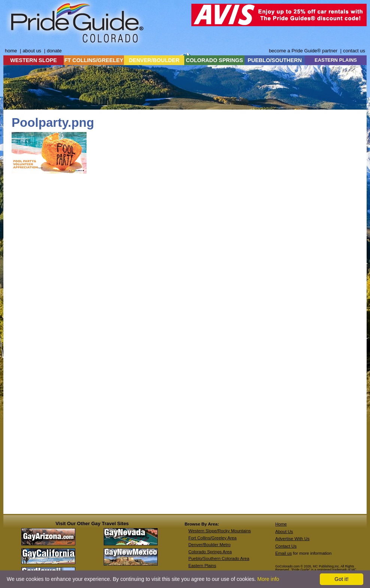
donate (54, 51)
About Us (284, 532)
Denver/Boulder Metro (210, 545)
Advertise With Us (292, 539)
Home (281, 524)
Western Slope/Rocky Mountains (220, 531)
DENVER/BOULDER (154, 60)
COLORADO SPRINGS (214, 60)
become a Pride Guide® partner (303, 51)
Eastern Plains (202, 566)
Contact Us (286, 546)
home (11, 51)
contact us (354, 51)
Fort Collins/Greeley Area (213, 538)
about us (32, 51)
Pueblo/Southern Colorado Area (219, 558)
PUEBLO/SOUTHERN (275, 60)
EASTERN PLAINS (336, 60)
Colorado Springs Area (210, 552)
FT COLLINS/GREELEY (94, 60)
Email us (283, 553)
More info (268, 579)
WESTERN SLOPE (34, 60)
